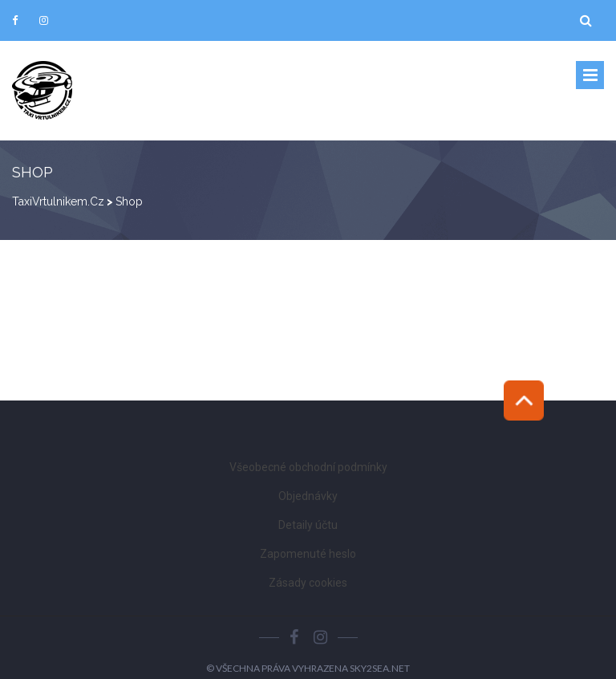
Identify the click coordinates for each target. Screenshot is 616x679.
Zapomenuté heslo (308, 554)
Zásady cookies (308, 583)
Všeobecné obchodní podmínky (308, 467)
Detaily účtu (308, 525)
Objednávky (308, 496)
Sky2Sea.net (380, 668)
